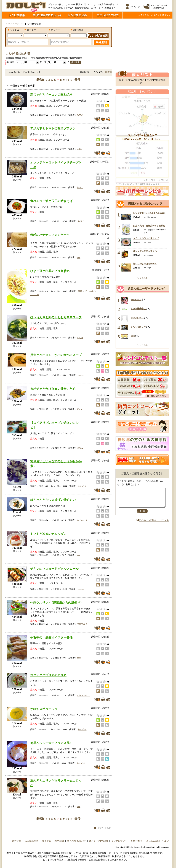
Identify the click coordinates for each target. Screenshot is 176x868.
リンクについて (119, 841)
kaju (79, 257)
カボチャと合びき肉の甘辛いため (53, 389)
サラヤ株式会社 (138, 309)
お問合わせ (137, 841)
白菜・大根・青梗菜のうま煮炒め (149, 226)
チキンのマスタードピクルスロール (54, 569)
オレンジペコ (83, 695)
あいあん (82, 486)
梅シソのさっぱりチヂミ (145, 264)
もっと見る (142, 278)
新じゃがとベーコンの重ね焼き (51, 95)
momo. (81, 375)
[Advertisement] (142, 45)
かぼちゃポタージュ (44, 709)
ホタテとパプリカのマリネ (48, 675)
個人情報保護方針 (76, 841)
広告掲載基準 (31, 841)
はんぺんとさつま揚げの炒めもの (53, 500)
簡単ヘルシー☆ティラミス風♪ (51, 743)
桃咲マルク (82, 624)
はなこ (80, 448)
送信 (142, 515)
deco (79, 658)
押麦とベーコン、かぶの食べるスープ (56, 355)
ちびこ (80, 115)
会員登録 (47, 841)
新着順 (109, 72)
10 (68, 80)
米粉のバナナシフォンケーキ (50, 235)
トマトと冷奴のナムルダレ (48, 534)
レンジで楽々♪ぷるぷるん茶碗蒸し (150, 213)
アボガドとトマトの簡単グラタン (53, 128)
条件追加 (101, 42)
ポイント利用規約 (98, 841)
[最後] (77, 80)
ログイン (166, 15)
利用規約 (59, 841)
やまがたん (82, 520)
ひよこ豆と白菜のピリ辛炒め (50, 271)
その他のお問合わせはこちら (153, 524)
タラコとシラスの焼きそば (146, 238)
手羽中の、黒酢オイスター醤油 (51, 637)
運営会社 (17, 841)
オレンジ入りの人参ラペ (145, 251)
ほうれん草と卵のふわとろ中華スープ (56, 317)
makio (79, 149)
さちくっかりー (138, 327)
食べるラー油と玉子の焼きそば (51, 201)
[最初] (40, 80)
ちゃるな (82, 729)
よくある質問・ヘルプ (157, 841)
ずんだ (80, 338)
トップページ (12, 24)
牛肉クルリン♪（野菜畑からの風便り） (57, 603)
